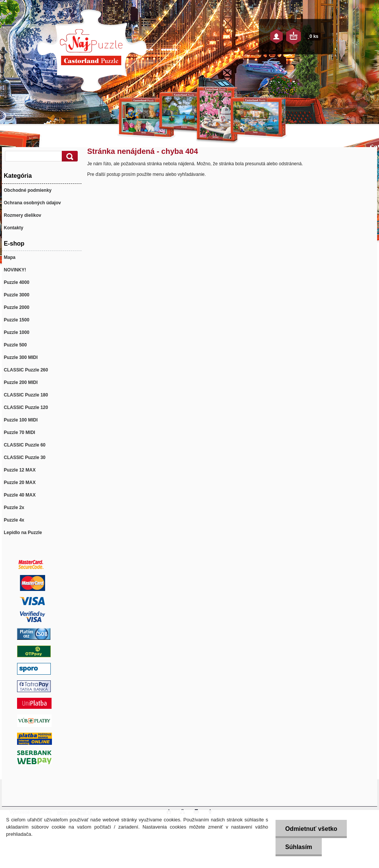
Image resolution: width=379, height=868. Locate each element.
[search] (69, 156)
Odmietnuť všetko (311, 829)
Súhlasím (298, 847)
